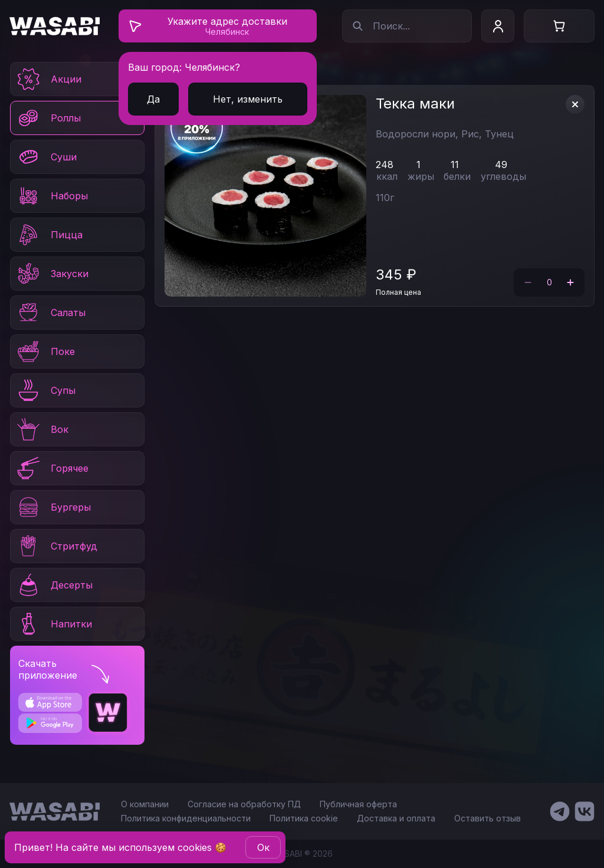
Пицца (49, 235)
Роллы (48, 118)
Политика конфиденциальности (186, 818)
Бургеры (53, 507)
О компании (145, 804)
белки (457, 176)
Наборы (52, 196)
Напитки (54, 624)
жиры (421, 176)
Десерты (54, 585)
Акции (48, 79)
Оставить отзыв (488, 818)
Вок (42, 429)
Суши (46, 157)
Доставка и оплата (396, 818)
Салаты (50, 313)
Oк (263, 847)
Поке (45, 351)
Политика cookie (304, 818)
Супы (45, 390)
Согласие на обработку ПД (244, 804)
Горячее (52, 468)
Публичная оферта (358, 804)
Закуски (52, 274)
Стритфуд (56, 546)
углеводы (503, 176)
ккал (387, 176)
